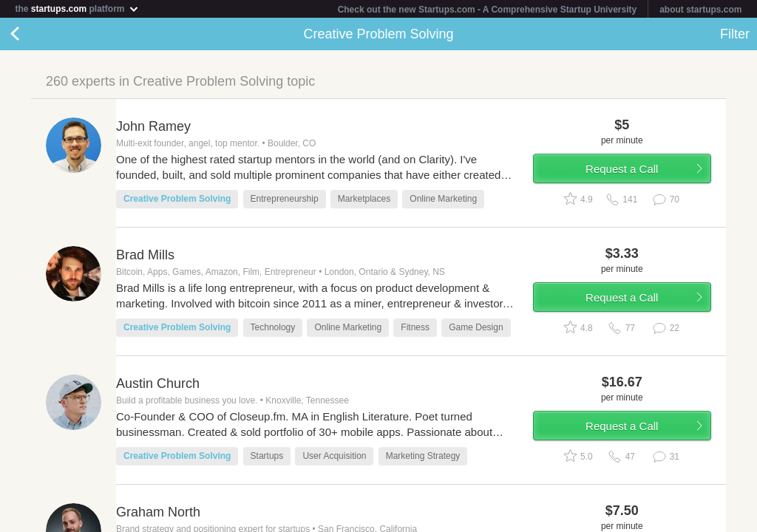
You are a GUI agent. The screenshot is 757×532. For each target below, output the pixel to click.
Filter (735, 34)
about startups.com (700, 10)
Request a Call (622, 169)
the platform (77, 8)
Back (30, 34)
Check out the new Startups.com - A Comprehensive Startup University (488, 10)
